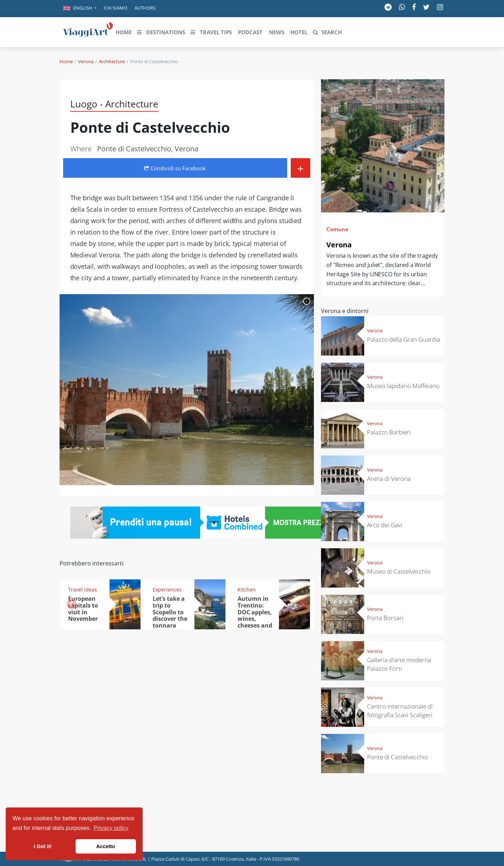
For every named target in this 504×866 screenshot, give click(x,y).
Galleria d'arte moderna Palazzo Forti (399, 664)
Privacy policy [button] (111, 828)
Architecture (112, 61)
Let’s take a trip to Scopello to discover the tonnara (170, 612)
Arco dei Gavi (385, 525)
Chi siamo (116, 8)
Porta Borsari (385, 618)
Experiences (167, 590)
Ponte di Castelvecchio (398, 757)
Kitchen (247, 590)
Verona (86, 61)
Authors (145, 8)
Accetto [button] (106, 846)
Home (66, 61)
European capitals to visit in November (83, 609)
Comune (337, 229)
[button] (80, 9)
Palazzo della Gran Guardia (404, 339)
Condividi (175, 168)
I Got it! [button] (43, 846)
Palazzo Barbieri (389, 432)
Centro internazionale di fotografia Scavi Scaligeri (400, 711)
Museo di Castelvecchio (399, 571)
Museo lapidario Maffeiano (403, 386)
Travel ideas (83, 590)
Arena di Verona (389, 479)
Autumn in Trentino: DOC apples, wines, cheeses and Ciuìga (255, 615)
